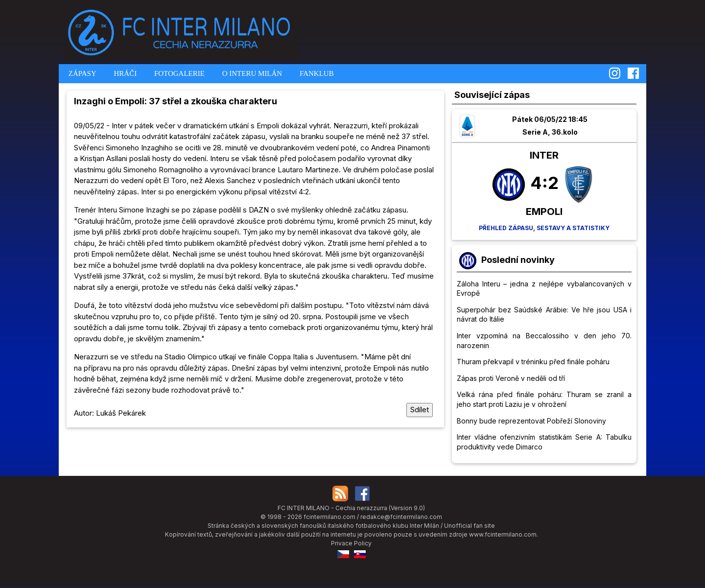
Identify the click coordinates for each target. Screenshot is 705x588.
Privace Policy (351, 543)
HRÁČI (124, 73)
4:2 (544, 183)
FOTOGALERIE (178, 73)
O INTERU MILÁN (251, 73)
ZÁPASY (82, 73)
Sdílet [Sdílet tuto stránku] (420, 410)
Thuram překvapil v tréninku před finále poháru (533, 362)
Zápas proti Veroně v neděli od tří (511, 378)
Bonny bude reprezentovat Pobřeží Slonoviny (531, 421)
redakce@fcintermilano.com (401, 517)
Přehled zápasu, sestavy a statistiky (544, 228)
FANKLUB (316, 73)
